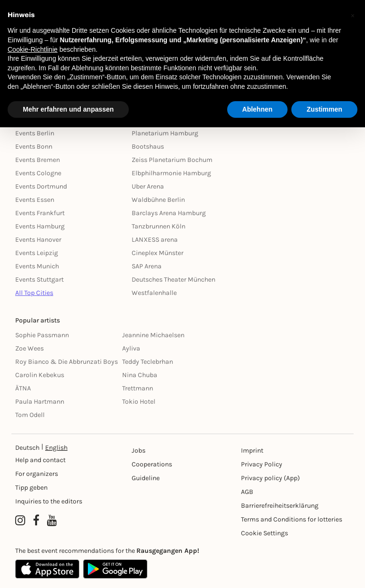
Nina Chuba (140, 375)
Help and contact (40, 460)
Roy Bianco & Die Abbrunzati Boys (67, 362)
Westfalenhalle (154, 293)
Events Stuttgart (39, 280)
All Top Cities (34, 293)
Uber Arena (148, 186)
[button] (353, 15)
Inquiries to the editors (49, 501)
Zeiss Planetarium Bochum (172, 160)
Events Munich (37, 266)
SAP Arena (147, 266)
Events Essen (35, 200)
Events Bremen (38, 160)
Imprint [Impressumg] (252, 450)
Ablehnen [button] (258, 109)
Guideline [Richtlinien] (146, 478)
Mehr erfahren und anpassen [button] (68, 109)
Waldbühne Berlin (158, 200)
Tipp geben (31, 488)
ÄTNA (23, 388)
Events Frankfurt (40, 213)
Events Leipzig (37, 253)
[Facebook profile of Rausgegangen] (36, 521)
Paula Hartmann (40, 402)
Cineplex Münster (158, 253)
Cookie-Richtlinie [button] (33, 49)
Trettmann (138, 388)
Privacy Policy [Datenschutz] (262, 464)
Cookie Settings (264, 533)
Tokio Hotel (139, 402)
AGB (247, 492)
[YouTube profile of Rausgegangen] (52, 521)
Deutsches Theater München (173, 280)
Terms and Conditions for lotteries (292, 519)
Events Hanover (38, 240)
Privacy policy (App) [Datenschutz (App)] (270, 478)
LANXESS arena (155, 240)
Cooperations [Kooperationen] (152, 464)
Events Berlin (35, 133)
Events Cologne (38, 173)
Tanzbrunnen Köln (158, 226)
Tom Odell (30, 415)
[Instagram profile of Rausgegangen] (20, 521)
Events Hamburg (40, 226)
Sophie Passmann (42, 335)
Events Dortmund (41, 186)
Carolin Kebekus (40, 375)
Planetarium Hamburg (165, 133)
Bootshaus (148, 147)
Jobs (139, 450)
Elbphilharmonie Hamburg (171, 173)
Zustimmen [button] (324, 109)
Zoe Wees (29, 348)
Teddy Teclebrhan (148, 362)
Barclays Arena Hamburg (169, 213)
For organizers (37, 474)
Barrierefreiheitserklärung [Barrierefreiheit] (280, 506)
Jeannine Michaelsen (153, 335)
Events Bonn (34, 147)
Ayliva (131, 348)
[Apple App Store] (47, 569)
